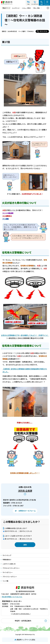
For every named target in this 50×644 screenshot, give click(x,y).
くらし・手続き (26, 8)
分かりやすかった (11, 531)
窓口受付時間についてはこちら (12, 597)
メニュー (47, 4)
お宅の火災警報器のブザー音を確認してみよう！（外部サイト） (25, 335)
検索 (42, 4)
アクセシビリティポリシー (11, 568)
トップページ (16, 8)
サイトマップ (7, 555)
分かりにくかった (26, 531)
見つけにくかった (26, 539)
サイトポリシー (8, 572)
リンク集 (5, 581)
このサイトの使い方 (9, 564)
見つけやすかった (11, 539)
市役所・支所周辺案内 (23, 621)
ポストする (43, 31)
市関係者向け (7, 560)
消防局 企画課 (25, 491)
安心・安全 (37, 8)
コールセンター (35, 4)
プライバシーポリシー (10, 577)
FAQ (28, 4)
